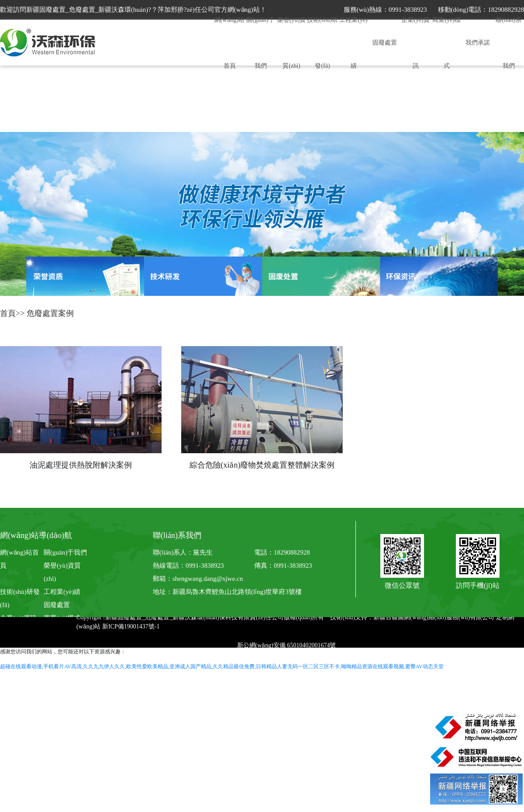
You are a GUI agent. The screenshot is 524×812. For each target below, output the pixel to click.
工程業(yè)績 (62, 592)
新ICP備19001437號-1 (131, 626)
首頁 (8, 313)
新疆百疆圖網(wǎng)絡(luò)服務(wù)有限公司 (434, 617)
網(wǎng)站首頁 (19, 559)
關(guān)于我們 (65, 552)
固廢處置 (385, 43)
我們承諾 (478, 43)
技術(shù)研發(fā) (20, 598)
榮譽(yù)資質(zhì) (62, 572)
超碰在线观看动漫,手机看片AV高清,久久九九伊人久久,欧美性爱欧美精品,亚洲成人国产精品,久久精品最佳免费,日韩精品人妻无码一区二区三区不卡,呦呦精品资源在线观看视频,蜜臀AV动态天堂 (222, 666)
